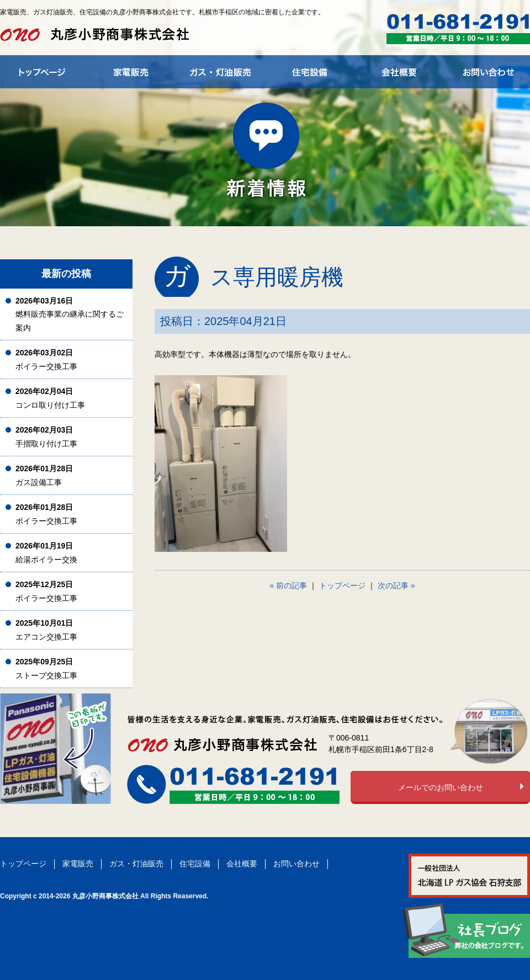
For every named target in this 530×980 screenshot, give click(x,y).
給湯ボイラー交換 (46, 553)
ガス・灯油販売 (136, 864)
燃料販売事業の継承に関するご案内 (70, 314)
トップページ (342, 585)
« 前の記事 (289, 585)
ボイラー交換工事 (46, 359)
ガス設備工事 (44, 475)
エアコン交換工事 (46, 630)
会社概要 (242, 864)
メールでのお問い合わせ (441, 787)
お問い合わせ (296, 864)
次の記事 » (396, 585)
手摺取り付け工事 (46, 437)
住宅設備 (195, 864)
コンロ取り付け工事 (50, 398)
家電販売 (78, 864)
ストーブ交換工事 (46, 669)
